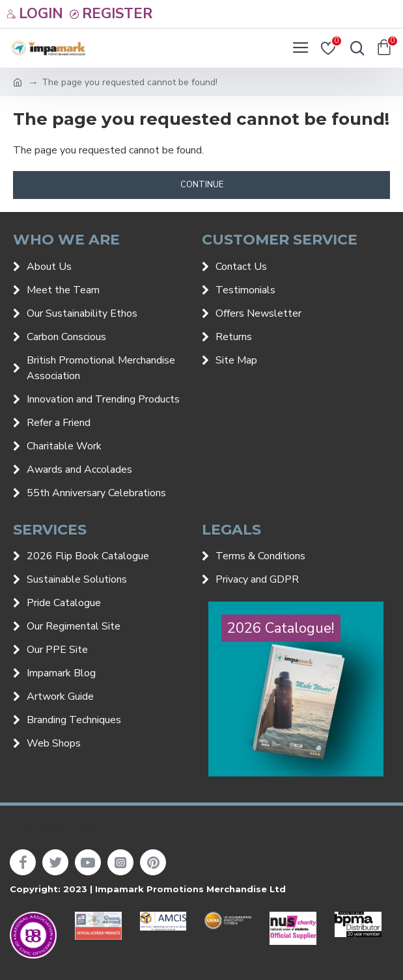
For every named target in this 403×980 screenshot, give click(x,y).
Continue (202, 185)
